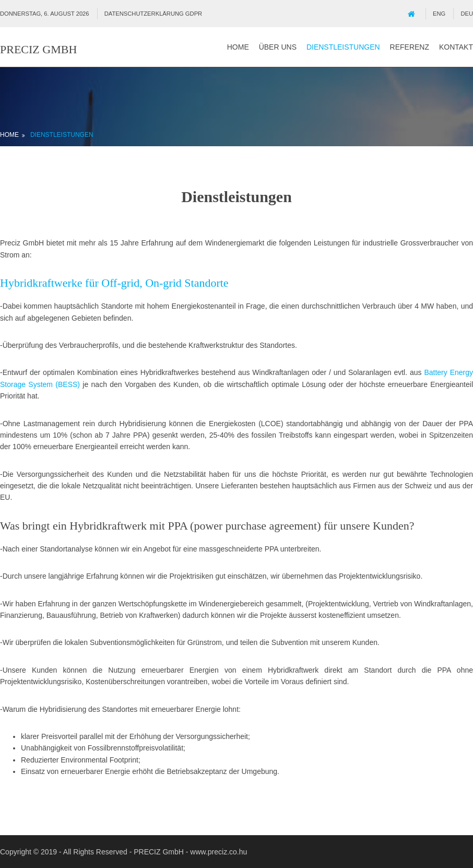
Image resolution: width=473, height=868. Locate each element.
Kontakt (456, 47)
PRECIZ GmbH (38, 49)
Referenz (410, 47)
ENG (439, 14)
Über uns (278, 47)
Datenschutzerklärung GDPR (153, 14)
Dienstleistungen (343, 47)
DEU (467, 14)
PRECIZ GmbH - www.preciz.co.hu (190, 852)
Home (238, 47)
